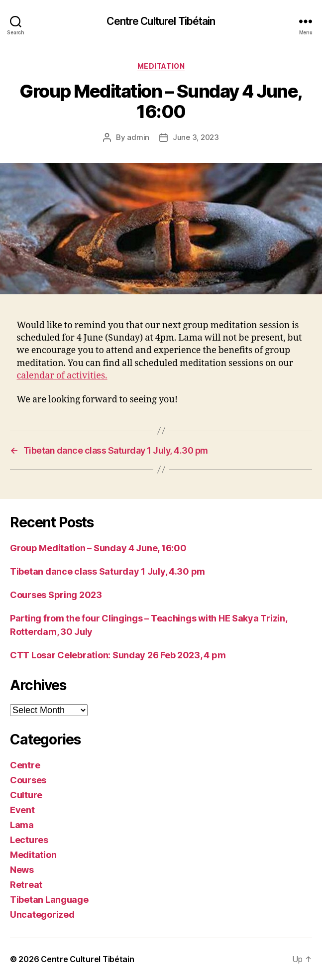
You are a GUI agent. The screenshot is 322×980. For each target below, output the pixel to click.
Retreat (26, 885)
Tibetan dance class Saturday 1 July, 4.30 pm (107, 571)
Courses (28, 780)
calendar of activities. (62, 376)
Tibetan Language (49, 900)
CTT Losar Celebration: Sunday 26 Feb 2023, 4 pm (118, 655)
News (22, 870)
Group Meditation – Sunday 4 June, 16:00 (98, 548)
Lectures (29, 840)
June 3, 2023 (196, 137)
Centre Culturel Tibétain (161, 21)
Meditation (161, 66)
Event (22, 810)
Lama (22, 825)
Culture (26, 795)
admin (138, 137)
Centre (25, 765)
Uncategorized (42, 915)
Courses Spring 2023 (56, 595)
